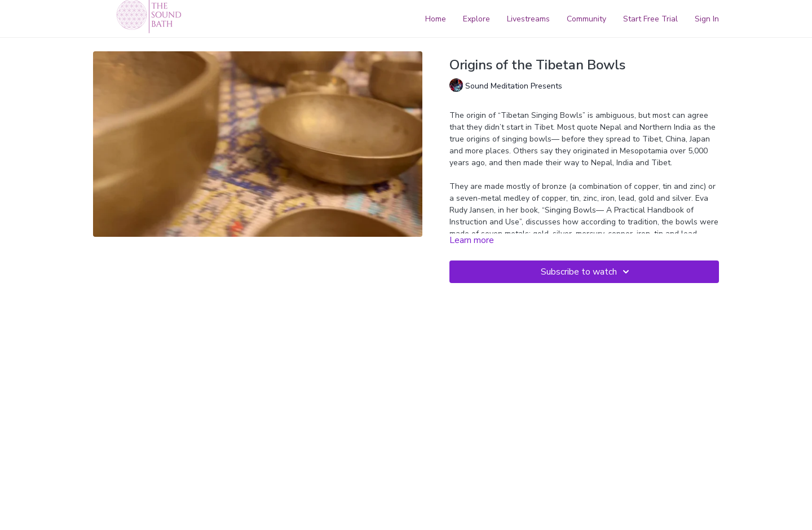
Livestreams (528, 19)
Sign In (707, 19)
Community (586, 19)
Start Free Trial (650, 19)
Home (436, 19)
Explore (476, 19)
